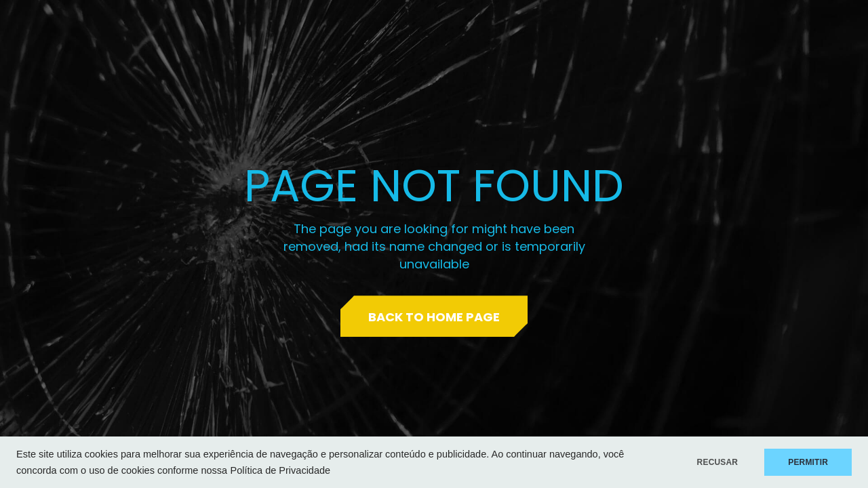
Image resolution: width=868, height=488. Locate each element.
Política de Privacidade (281, 470)
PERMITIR (808, 462)
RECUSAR (718, 462)
